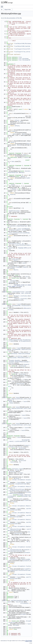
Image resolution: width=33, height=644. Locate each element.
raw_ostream (20, 384)
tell (27, 277)
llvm (20, 57)
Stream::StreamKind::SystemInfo (19, 548)
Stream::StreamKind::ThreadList (19, 575)
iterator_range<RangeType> (19, 226)
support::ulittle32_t (21, 296)
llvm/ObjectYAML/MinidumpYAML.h (19, 44)
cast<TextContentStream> (23, 570)
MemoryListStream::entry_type (21, 399)
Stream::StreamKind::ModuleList (19, 520)
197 (4, 469)
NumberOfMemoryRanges (22, 362)
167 (4, 407)
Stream (17, 470)
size (24, 263)
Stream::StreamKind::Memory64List (19, 513)
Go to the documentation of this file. (11, 18)
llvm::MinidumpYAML (19, 61)
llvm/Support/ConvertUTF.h (19, 50)
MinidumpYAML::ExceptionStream (19, 306)
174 (4, 423)
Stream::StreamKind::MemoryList (19, 507)
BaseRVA (17, 360)
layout (27, 292)
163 (4, 397)
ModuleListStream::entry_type (21, 408)
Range (22, 172)
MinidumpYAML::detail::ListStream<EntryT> (18, 441)
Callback (13, 281)
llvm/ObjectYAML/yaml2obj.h (19, 47)
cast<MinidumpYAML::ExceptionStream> (19, 483)
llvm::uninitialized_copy (17, 233)
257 (4, 600)
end (11, 268)
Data (14, 131)
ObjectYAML (8, 10)
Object (14, 189)
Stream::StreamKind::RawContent (19, 527)
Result (16, 260)
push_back (15, 259)
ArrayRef (27, 178)
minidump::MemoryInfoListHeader (19, 493)
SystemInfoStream (16, 550)
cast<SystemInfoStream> (15, 551)
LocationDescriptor (18, 292)
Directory (15, 469)
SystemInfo (26, 550)
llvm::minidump (23, 59)
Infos (21, 499)
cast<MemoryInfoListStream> (18, 491)
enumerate (12, 622)
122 (4, 304)
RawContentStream (16, 529)
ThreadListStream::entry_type (21, 425)
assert (11, 248)
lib (2, 10)
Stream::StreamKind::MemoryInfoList (19, 487)
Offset (17, 120)
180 (4, 437)
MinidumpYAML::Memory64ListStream (19, 350)
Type (21, 473)
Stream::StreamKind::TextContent (19, 567)
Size (21, 122)
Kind (17, 478)
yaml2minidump (15, 600)
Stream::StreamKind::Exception (19, 480)
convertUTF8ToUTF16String (19, 246)
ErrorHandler (25, 603)
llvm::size (21, 229)
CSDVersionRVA (26, 559)
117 (4, 292)
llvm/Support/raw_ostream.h (19, 52)
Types (13, 185)
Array (24, 230)
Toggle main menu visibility (2, 6)
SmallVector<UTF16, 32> (16, 244)
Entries (20, 356)
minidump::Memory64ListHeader (19, 354)
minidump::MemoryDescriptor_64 (19, 358)
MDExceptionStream (16, 340)
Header (12, 360)
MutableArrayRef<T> (15, 230)
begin (25, 267)
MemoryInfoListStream (17, 489)
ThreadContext (25, 341)
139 (4, 348)
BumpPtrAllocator (14, 211)
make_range (16, 267)
